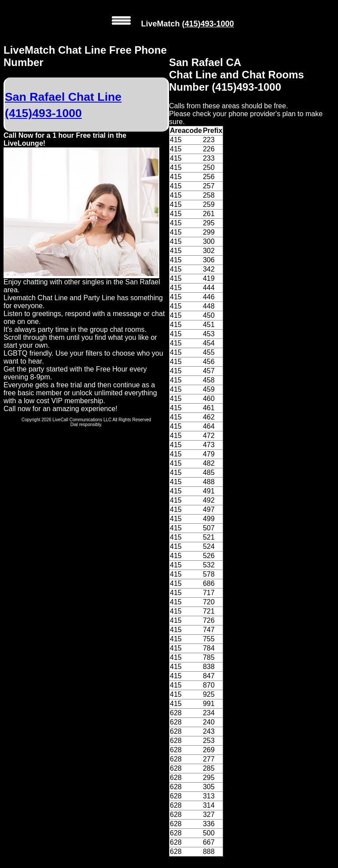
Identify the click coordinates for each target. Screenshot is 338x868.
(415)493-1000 (208, 24)
